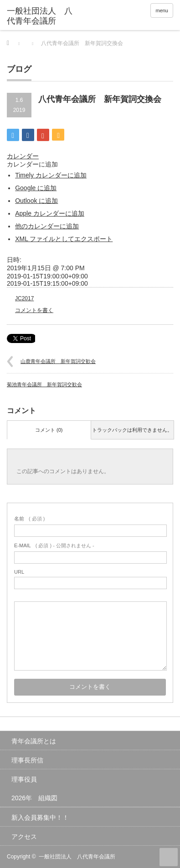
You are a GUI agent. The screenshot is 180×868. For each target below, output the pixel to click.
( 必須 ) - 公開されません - (54, 545)
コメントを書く (34, 310)
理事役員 (24, 779)
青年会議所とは (34, 741)
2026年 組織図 (34, 798)
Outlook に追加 (36, 201)
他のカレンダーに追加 (47, 226)
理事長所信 (27, 760)
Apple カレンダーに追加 (50, 213)
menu (162, 10)
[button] (32, 164)
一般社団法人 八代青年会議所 (77, 857)
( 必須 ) (29, 519)
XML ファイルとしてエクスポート (64, 239)
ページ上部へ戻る (169, 857)
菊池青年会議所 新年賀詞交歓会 (44, 384)
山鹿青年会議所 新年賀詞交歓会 (58, 361)
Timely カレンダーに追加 (51, 175)
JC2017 (24, 298)
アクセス (24, 837)
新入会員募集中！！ (40, 818)
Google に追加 (36, 188)
